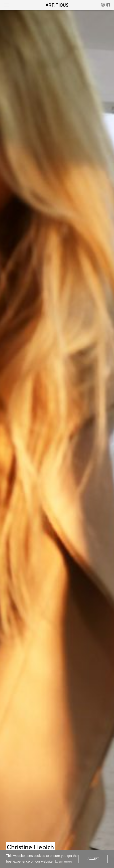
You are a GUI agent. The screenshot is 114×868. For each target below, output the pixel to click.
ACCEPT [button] (93, 859)
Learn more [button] (64, 862)
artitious (57, 5)
